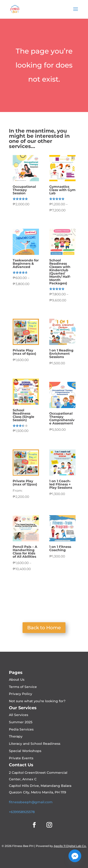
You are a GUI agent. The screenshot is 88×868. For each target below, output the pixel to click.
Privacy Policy (21, 694)
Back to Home (44, 628)
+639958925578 (22, 812)
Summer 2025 (21, 722)
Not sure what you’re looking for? (37, 701)
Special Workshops (25, 751)
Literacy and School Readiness (35, 744)
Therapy (16, 736)
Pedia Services (21, 729)
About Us (17, 680)
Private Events (21, 758)
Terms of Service (23, 687)
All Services (19, 715)
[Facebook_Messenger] (75, 856)
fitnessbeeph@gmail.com (31, 802)
